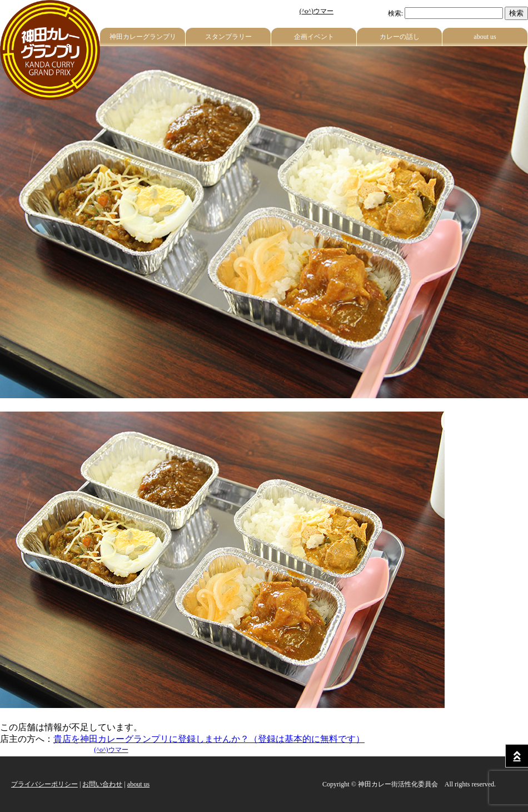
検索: (395, 13)
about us (485, 37)
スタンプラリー (228, 37)
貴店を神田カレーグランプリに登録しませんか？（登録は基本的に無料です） (209, 739)
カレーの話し (400, 37)
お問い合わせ (102, 784)
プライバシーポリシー (44, 784)
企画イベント (314, 37)
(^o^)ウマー (317, 11)
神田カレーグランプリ (143, 37)
